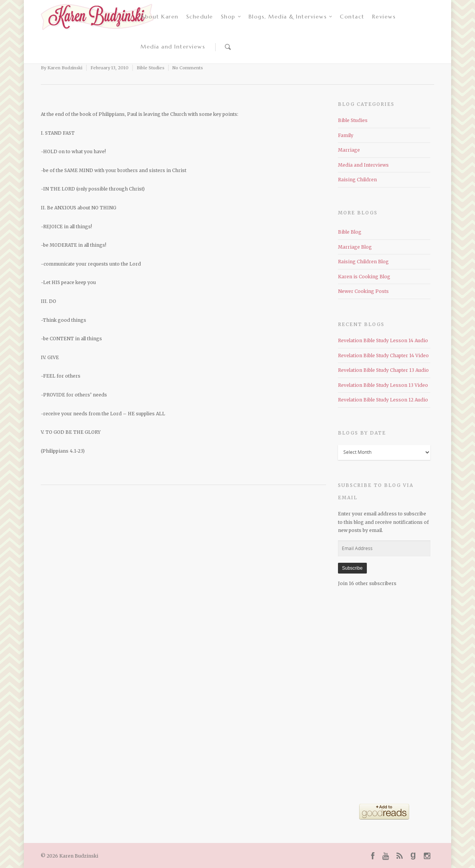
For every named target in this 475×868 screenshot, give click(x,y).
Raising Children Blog (363, 262)
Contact (352, 17)
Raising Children (357, 180)
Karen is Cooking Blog (364, 277)
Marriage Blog (355, 247)
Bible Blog (350, 232)
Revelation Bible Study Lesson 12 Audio (383, 400)
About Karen (160, 17)
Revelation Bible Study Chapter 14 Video (383, 355)
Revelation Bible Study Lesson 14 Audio (383, 340)
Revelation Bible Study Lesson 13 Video (383, 385)
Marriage (349, 150)
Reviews (384, 17)
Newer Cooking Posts (363, 291)
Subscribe (352, 568)
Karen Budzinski (65, 68)
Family (346, 135)
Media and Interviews (173, 47)
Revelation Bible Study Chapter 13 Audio (383, 370)
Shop (231, 17)
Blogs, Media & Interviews (291, 17)
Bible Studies (151, 68)
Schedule (200, 17)
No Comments (188, 68)
